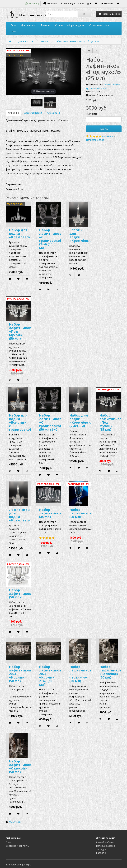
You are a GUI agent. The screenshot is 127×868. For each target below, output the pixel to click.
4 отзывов (108, 136)
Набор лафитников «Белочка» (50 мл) (111, 672)
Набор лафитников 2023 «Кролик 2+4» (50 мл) (50, 676)
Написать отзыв (95, 140)
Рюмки (44, 41)
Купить (104, 129)
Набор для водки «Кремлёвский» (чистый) (83, 421)
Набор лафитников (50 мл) (20, 594)
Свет (13, 32)
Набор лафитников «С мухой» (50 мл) (20, 767)
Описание (14, 113)
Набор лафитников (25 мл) (80, 513)
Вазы (13, 25)
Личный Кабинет (105, 842)
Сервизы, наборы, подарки (70, 25)
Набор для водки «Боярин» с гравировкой (21, 422)
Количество (92, 114)
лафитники (15, 822)
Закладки (101, 849)
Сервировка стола (99, 25)
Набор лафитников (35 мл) (50, 513)
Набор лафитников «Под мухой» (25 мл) (77, 41)
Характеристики (33, 113)
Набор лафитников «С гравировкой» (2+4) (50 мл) (52, 239)
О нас (9, 842)
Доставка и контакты (17, 846)
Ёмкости (46, 25)
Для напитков (29, 25)
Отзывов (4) (54, 113)
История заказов (106, 846)
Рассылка (101, 853)
